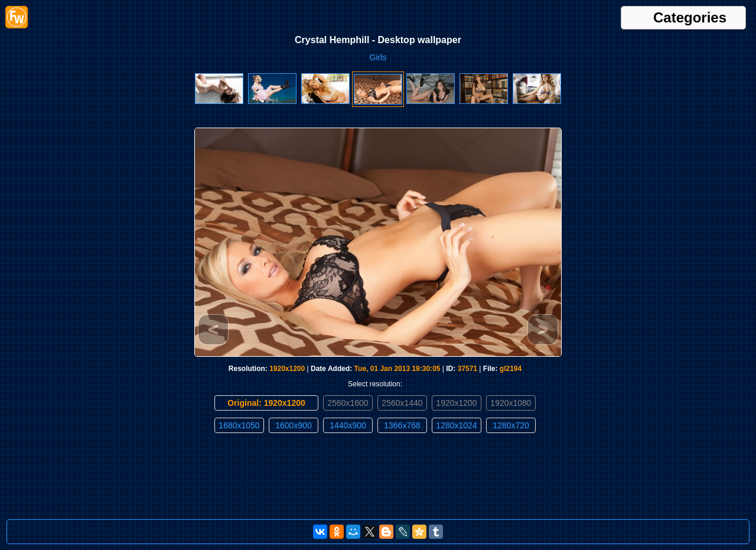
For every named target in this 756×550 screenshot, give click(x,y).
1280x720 (511, 425)
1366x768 (402, 425)
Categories (690, 18)
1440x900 (348, 425)
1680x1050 (239, 425)
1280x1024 (456, 425)
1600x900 (294, 425)
